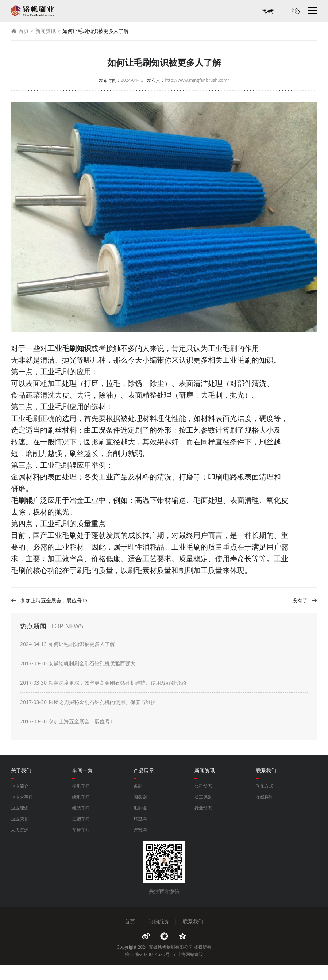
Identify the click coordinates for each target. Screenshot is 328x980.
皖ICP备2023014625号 (147, 954)
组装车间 (81, 808)
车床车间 (81, 830)
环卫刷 (140, 819)
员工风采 (203, 797)
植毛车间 (81, 786)
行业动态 (203, 808)
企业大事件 (22, 797)
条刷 (138, 786)
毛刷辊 (140, 808)
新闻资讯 (46, 31)
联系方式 (265, 786)
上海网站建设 (190, 954)
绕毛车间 (81, 797)
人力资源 (20, 830)
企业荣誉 (20, 819)
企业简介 (20, 786)
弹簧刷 (140, 830)
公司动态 (203, 786)
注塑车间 (81, 819)
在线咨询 (265, 797)
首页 (20, 31)
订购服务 (159, 921)
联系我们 (193, 921)
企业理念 (20, 808)
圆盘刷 (140, 797)
